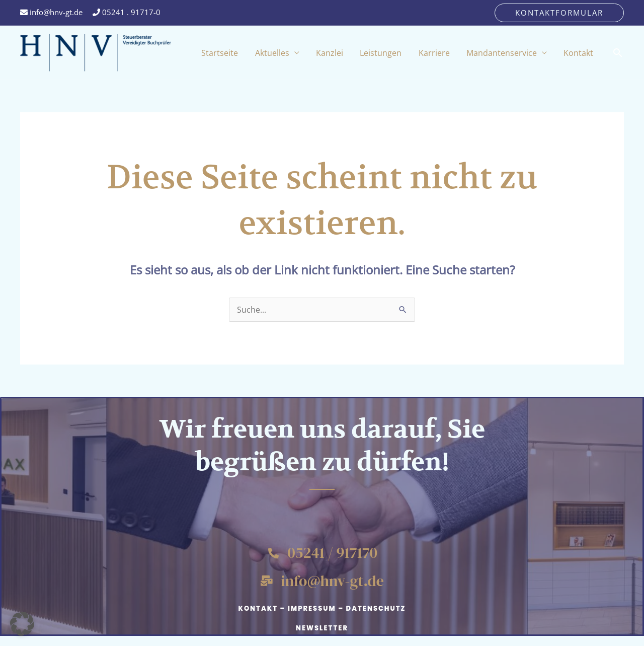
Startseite (263, 53)
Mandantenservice (512, 53)
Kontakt (582, 53)
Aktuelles (309, 53)
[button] (559, 13)
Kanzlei (360, 53)
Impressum (312, 608)
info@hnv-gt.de (51, 12)
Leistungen (404, 53)
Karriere (451, 53)
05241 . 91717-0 (127, 12)
